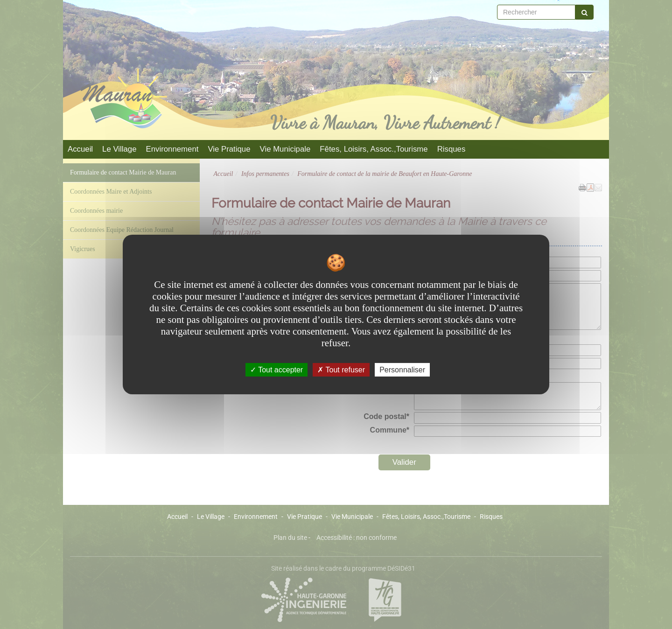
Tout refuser (341, 370)
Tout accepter (276, 370)
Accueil (80, 149)
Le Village (119, 149)
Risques (451, 149)
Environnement (172, 149)
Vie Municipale (285, 149)
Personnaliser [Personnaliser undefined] (402, 370)
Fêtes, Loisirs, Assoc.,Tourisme (374, 149)
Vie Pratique (229, 149)
